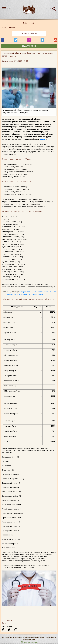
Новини (12, 28)
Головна (4, 28)
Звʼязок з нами (29, 642)
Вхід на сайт (29, 23)
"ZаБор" (43, 139)
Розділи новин (29, 33)
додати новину (29, 46)
